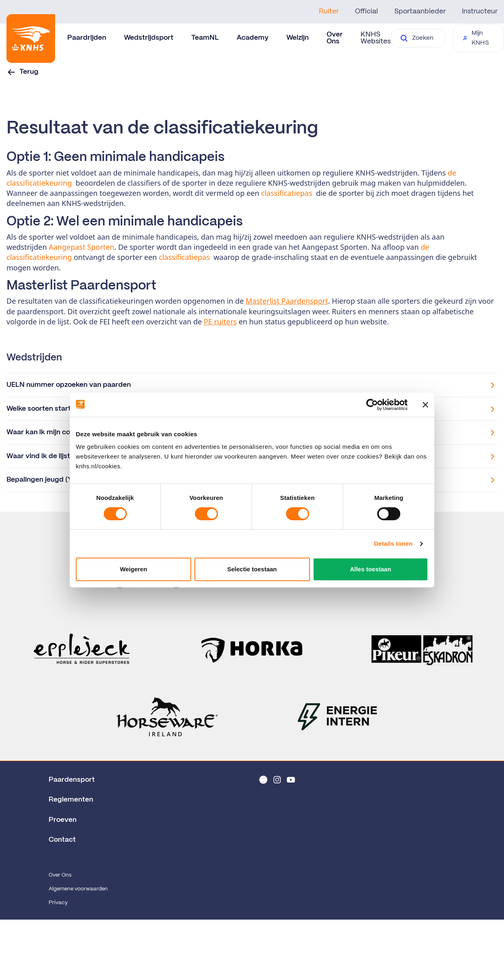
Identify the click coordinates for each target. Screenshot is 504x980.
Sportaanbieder (420, 11)
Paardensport (72, 780)
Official (366, 11)
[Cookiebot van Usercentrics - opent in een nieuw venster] (372, 405)
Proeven (63, 820)
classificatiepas (287, 193)
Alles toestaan (371, 569)
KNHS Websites (376, 38)
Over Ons (60, 875)
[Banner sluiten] (425, 405)
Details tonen (393, 544)
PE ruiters (220, 322)
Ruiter (329, 11)
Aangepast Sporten (81, 247)
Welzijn (298, 38)
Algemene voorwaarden (78, 889)
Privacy (58, 903)
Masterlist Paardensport (287, 301)
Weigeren (133, 569)
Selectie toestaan (252, 569)
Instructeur (480, 11)
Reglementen (71, 800)
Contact (62, 840)
